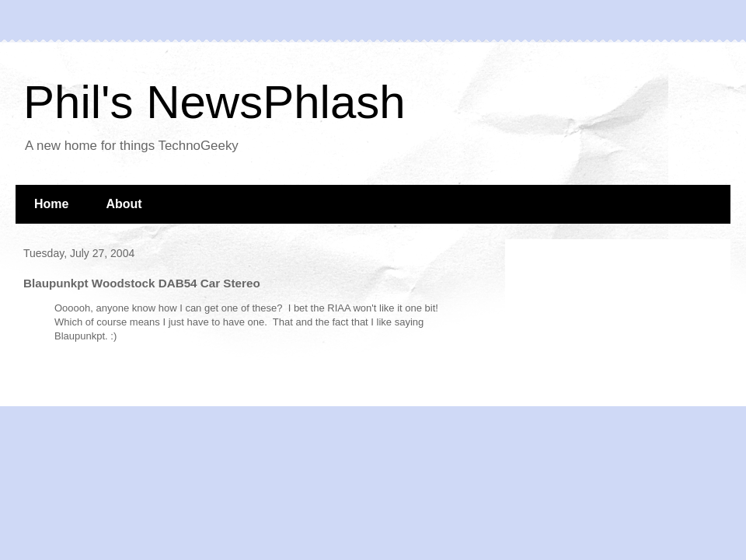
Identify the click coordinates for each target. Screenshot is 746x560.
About (124, 204)
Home (51, 204)
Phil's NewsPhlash (214, 102)
